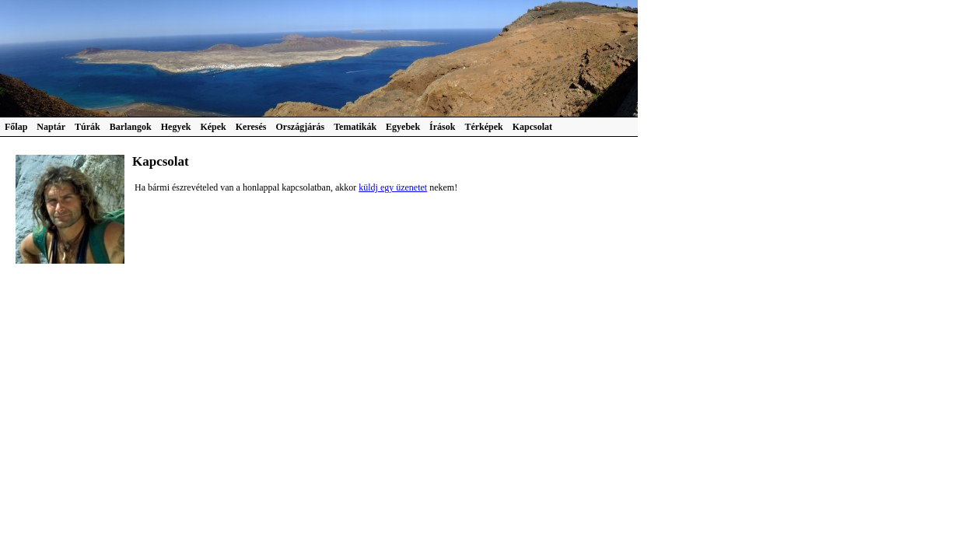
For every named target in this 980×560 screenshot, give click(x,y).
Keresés (251, 127)
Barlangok (131, 127)
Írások (442, 127)
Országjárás (301, 127)
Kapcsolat (532, 127)
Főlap (16, 127)
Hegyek (176, 127)
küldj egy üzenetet (393, 187)
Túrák (87, 127)
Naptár (51, 127)
